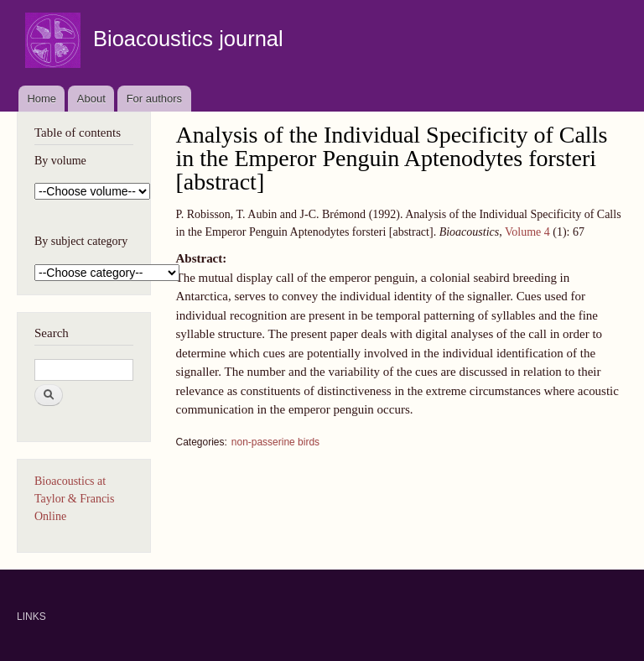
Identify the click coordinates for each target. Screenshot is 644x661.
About (91, 99)
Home (42, 99)
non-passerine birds (275, 442)
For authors (154, 99)
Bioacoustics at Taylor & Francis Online (74, 499)
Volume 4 (527, 232)
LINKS (31, 617)
